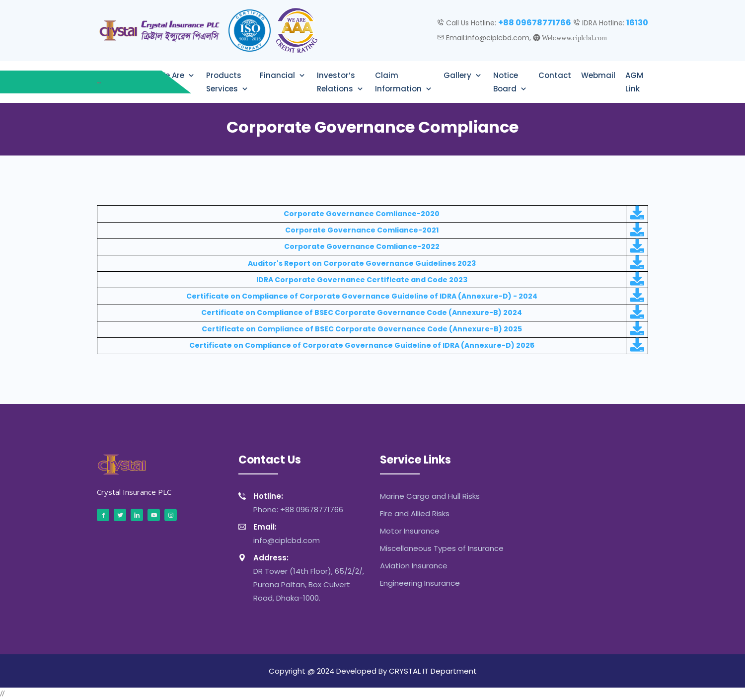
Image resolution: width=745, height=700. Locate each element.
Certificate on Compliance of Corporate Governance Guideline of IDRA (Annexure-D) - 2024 (362, 296)
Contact (555, 75)
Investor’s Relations (336, 82)
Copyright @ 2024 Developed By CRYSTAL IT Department (373, 671)
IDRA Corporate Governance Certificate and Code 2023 (362, 280)
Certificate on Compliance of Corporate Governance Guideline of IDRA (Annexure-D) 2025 (362, 345)
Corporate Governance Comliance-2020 (362, 214)
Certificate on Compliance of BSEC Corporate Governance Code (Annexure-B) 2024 (362, 312)
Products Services (224, 82)
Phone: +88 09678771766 (291, 502)
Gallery (458, 75)
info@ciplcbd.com (279, 533)
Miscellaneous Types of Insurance (442, 548)
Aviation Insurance (414, 566)
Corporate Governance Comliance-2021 (362, 230)
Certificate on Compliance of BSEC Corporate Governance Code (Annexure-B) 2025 (362, 329)
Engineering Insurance (420, 583)
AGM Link (634, 82)
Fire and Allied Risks (415, 513)
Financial (278, 75)
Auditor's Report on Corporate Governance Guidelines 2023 (362, 263)
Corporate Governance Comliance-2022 (362, 246)
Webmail (598, 75)
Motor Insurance (410, 531)
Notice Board (506, 82)
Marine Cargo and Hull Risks (430, 496)
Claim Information (399, 82)
